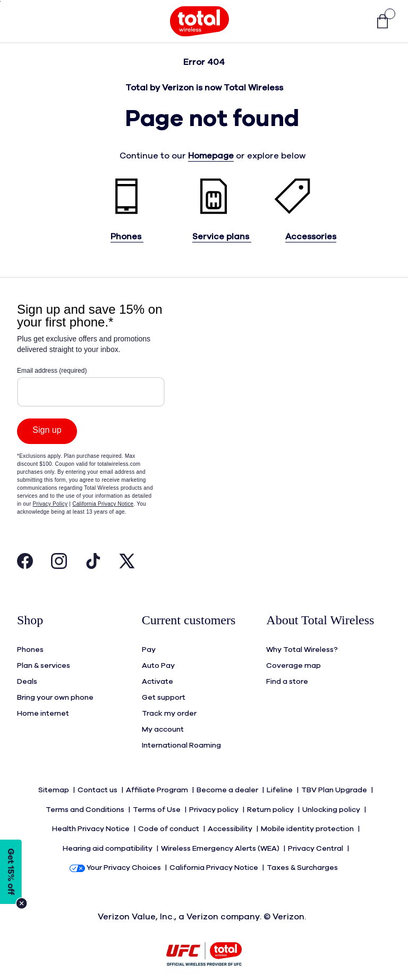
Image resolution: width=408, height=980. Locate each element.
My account (163, 726)
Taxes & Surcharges (303, 851)
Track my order (169, 710)
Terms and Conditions (86, 803)
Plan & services (44, 663)
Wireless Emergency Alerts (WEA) (221, 835)
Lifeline (280, 787)
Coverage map (294, 663)
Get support (164, 694)
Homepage (211, 156)
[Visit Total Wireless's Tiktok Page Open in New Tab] (93, 564)
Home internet (43, 710)
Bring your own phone (55, 694)
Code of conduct (169, 819)
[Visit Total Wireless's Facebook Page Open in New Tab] (25, 564)
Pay (149, 647)
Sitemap (54, 787)
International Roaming (181, 742)
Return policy (271, 803)
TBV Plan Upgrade (335, 787)
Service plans (222, 237)
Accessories (311, 237)
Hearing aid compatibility (108, 835)
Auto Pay (158, 663)
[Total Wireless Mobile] (200, 21)
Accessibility (231, 819)
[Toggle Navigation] (25, 21)
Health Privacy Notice (92, 819)
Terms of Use (158, 803)
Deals (27, 679)
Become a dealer (228, 787)
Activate (158, 679)
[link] (377, 22)
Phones (127, 237)
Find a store (287, 679)
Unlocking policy (332, 803)
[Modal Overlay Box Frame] (91, 423)
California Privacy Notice (215, 851)
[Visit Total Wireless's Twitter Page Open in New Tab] (127, 564)
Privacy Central (316, 835)
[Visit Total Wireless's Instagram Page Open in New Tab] (59, 564)
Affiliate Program (158, 787)
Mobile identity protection (308, 819)
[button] (355, 22)
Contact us (98, 787)
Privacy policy (215, 803)
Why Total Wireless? (302, 647)
